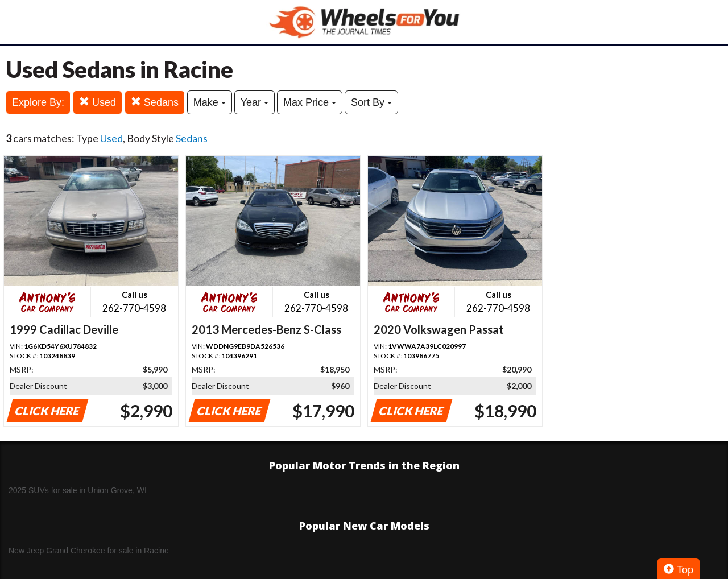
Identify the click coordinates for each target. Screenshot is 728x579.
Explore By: (38, 102)
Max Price (310, 102)
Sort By (371, 102)
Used (98, 102)
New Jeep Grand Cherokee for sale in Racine (89, 551)
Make (210, 102)
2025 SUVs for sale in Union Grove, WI (78, 490)
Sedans (155, 102)
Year (255, 102)
